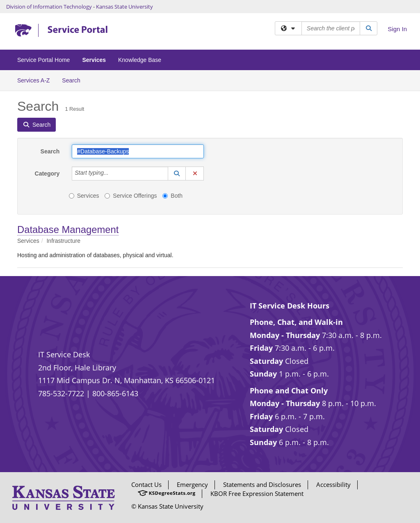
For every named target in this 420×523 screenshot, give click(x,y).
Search (74, 80)
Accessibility (333, 484)
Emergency (192, 484)
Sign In (397, 29)
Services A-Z (33, 80)
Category (47, 174)
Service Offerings (131, 196)
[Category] (113, 174)
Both (172, 196)
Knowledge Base (140, 60)
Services (94, 60)
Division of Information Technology (49, 7)
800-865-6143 (115, 393)
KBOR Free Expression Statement (257, 493)
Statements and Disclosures (262, 484)
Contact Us (146, 484)
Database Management (68, 230)
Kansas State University (124, 7)
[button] (177, 174)
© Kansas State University (167, 506)
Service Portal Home (43, 60)
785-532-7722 (61, 393)
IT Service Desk (64, 354)
